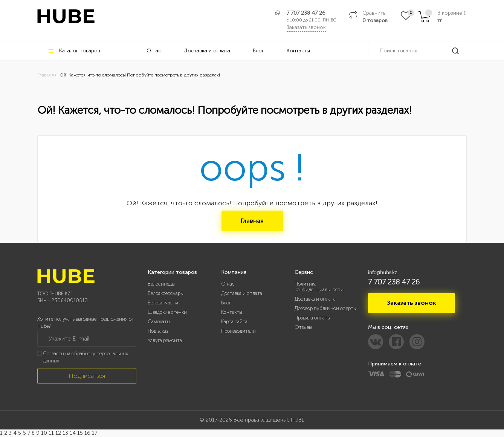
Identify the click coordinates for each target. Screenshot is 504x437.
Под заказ (158, 331)
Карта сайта (234, 322)
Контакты (298, 51)
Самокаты (159, 322)
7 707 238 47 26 (306, 13)
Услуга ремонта (165, 340)
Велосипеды (161, 284)
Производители (238, 331)
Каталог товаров (74, 51)
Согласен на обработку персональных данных (86, 357)
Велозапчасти (163, 303)
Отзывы (303, 327)
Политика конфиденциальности (319, 287)
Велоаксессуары (166, 293)
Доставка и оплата (207, 51)
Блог (258, 51)
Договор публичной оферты (325, 308)
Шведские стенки (167, 312)
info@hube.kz (383, 273)
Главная (252, 221)
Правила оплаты (312, 318)
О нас (154, 51)
